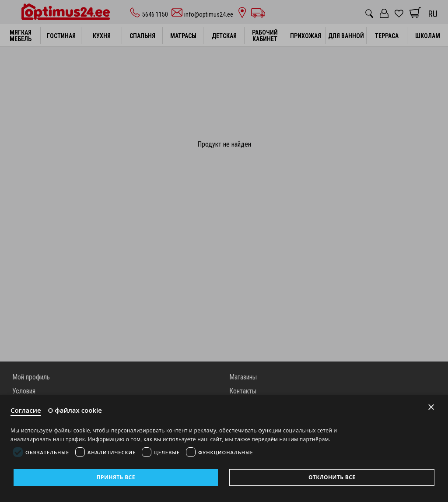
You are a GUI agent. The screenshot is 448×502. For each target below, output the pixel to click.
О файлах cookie (75, 410)
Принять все (116, 477)
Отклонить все (332, 477)
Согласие (26, 410)
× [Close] (431, 407)
